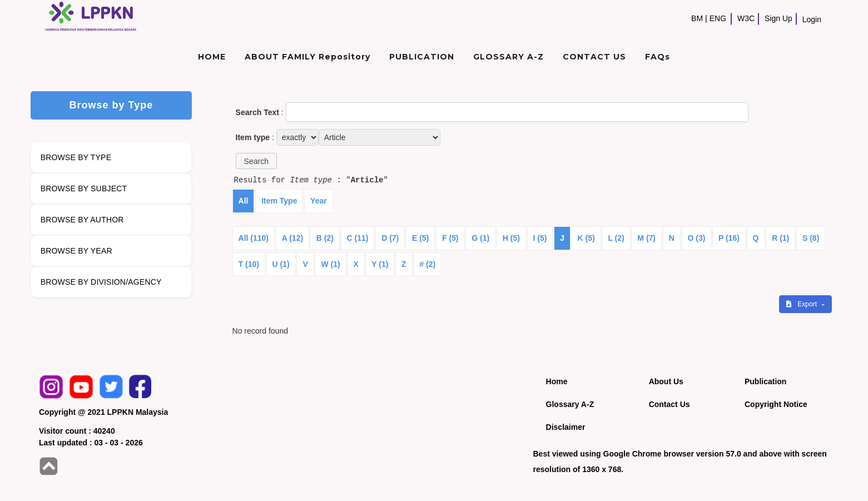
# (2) (427, 264)
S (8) (811, 238)
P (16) (729, 238)
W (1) (330, 264)
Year (319, 201)
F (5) (450, 238)
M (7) (646, 238)
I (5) (540, 238)
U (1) (281, 264)
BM (697, 18)
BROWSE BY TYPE (76, 157)
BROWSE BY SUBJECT (84, 189)
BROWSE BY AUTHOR (82, 220)
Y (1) (380, 264)
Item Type (279, 201)
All (244, 201)
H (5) (511, 238)
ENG (718, 18)
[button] (256, 161)
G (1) (480, 238)
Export (802, 304)
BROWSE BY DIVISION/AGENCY (101, 282)
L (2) (616, 238)
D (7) (390, 238)
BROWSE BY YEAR (76, 251)
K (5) (586, 238)
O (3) (697, 238)
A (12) (292, 238)
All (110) (254, 238)
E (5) (420, 238)
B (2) (325, 238)
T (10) (249, 264)
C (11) (358, 238)
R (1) (780, 238)
